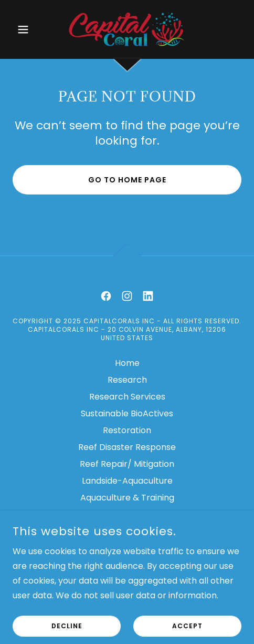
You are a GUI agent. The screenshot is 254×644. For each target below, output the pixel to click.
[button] (30, 29)
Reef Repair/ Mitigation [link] (127, 464)
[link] (127, 29)
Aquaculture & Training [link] (127, 498)
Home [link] (127, 363)
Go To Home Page (127, 180)
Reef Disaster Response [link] (127, 447)
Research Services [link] (127, 397)
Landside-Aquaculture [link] (127, 481)
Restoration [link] (127, 430)
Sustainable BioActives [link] (127, 413)
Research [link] (127, 380)
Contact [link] (127, 531)
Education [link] (127, 514)
